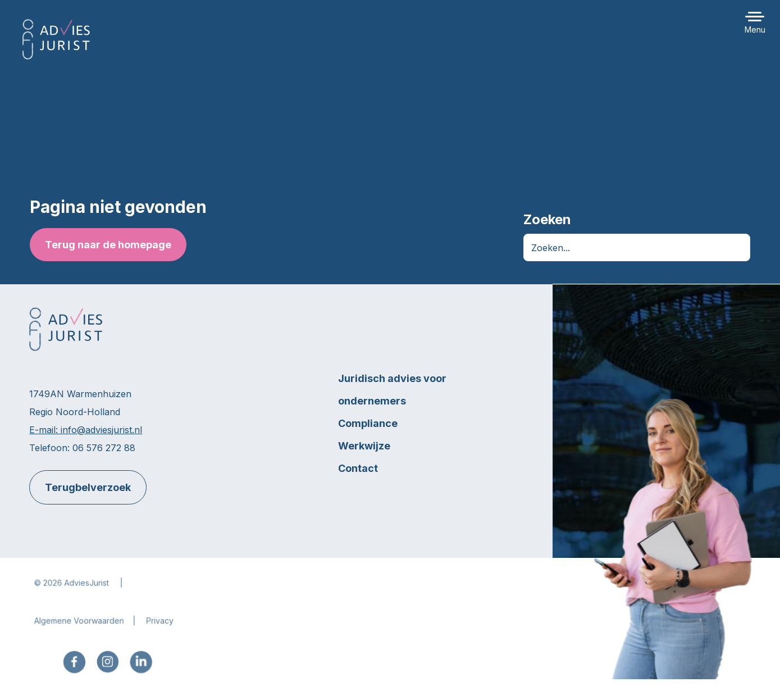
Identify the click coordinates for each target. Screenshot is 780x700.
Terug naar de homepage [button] (108, 245)
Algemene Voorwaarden (81, 626)
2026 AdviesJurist (78, 588)
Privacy (162, 626)
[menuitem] (76, 667)
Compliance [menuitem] (368, 423)
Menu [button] (755, 29)
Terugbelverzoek (88, 487)
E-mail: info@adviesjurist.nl (86, 430)
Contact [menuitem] (358, 468)
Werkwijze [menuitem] (364, 446)
